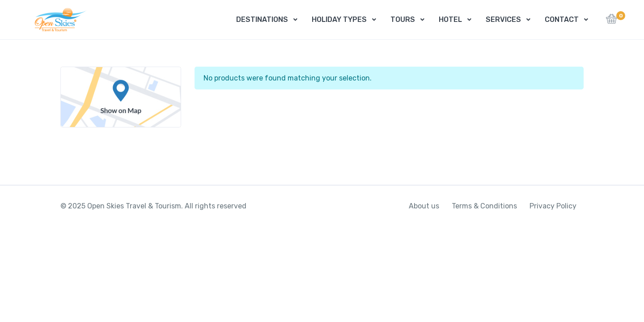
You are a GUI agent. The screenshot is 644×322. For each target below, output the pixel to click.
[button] (612, 21)
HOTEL (450, 19)
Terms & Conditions (484, 206)
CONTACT (562, 19)
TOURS (403, 19)
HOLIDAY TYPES (339, 19)
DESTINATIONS (262, 19)
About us (424, 206)
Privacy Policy (553, 206)
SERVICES (503, 19)
